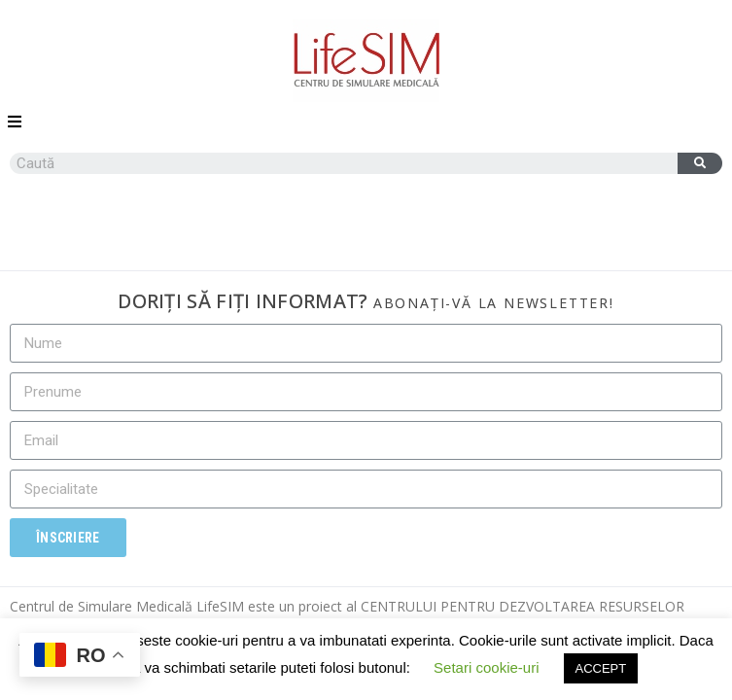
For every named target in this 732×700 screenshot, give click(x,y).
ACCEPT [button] (601, 668)
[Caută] (700, 163)
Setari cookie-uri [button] (486, 667)
